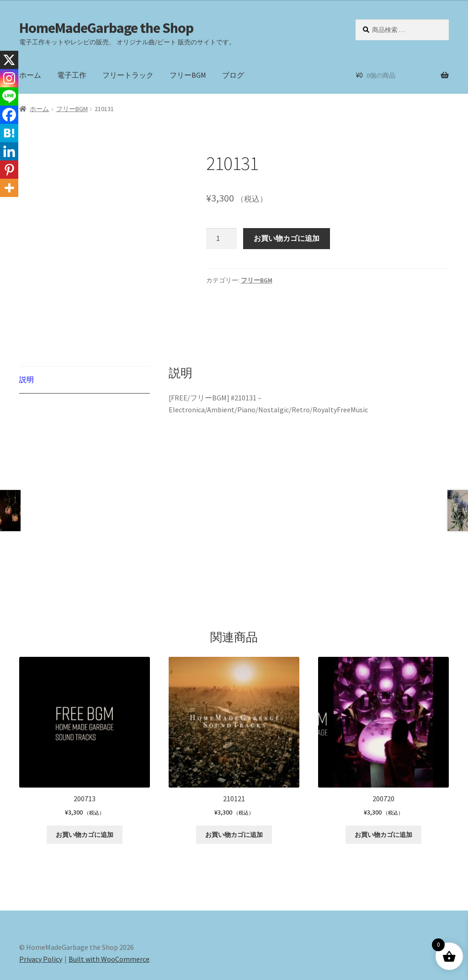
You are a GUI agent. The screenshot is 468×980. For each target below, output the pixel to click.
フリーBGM (188, 75)
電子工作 (72, 75)
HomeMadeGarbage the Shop (106, 28)
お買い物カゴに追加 (287, 238)
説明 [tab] (27, 345)
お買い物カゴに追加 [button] (85, 803)
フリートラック (128, 75)
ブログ (233, 75)
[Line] (9, 96)
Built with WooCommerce (109, 927)
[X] (9, 60)
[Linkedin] (9, 151)
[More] (9, 188)
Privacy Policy (41, 927)
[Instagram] (9, 78)
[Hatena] (9, 133)
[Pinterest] (9, 170)
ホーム (30, 75)
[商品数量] (222, 239)
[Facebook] (9, 115)
